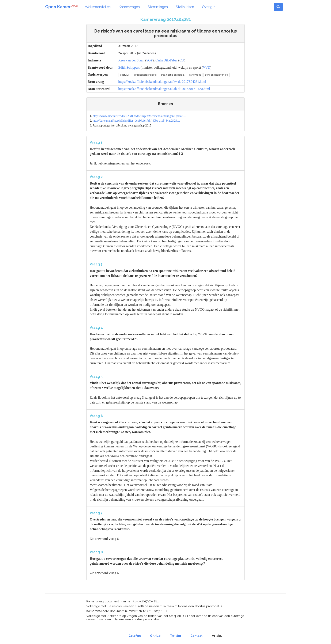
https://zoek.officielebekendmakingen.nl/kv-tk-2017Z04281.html (162, 82)
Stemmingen (158, 7)
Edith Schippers (129, 67)
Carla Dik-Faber (166, 60)
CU (182, 60)
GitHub (155, 636)
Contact (196, 636)
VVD (207, 67)
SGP (149, 60)
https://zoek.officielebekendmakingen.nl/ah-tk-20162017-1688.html (164, 89)
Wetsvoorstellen (98, 7)
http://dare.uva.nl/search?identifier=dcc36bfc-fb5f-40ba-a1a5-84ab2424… (136, 121)
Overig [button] (209, 7)
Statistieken (185, 7)
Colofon (135, 636)
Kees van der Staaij (131, 60)
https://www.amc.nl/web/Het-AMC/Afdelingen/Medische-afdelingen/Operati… (139, 116)
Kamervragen (129, 7)
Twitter (176, 636)
